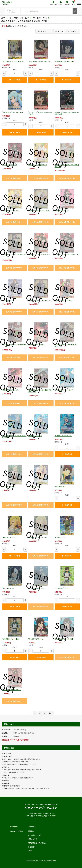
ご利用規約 (31, 847)
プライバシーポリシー (35, 835)
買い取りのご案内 (16, 831)
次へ (51, 713)
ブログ (30, 851)
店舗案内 (31, 831)
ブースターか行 (40, 18)
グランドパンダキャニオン (7, 3)
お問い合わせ (32, 839)
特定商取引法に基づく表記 (37, 843)
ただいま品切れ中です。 (15, 178)
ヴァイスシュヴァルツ (19, 18)
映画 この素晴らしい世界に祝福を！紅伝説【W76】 (24, 21)
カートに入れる (15, 80)
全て (3, 18)
